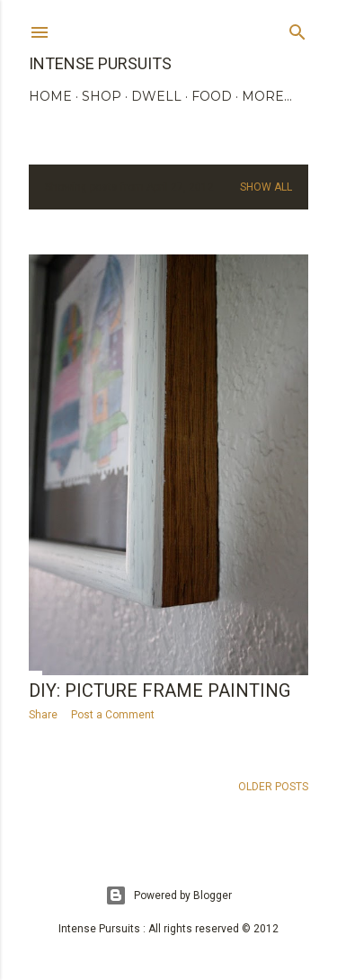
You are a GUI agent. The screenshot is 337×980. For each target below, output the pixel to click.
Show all (266, 187)
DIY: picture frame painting (160, 690)
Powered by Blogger (168, 895)
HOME (50, 96)
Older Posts (273, 787)
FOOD (212, 96)
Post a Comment (113, 715)
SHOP (102, 96)
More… (267, 96)
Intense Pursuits (100, 63)
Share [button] (43, 715)
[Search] (297, 28)
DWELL (156, 96)
